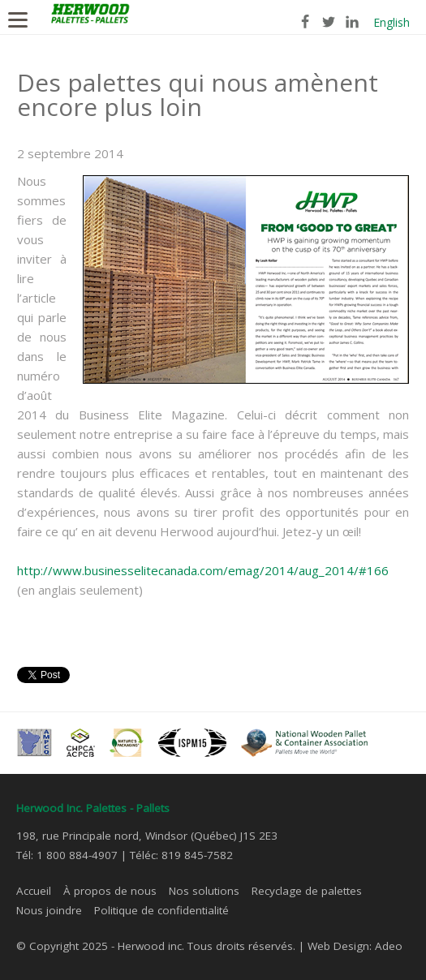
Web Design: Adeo (355, 946)
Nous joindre (49, 910)
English (392, 22)
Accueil (34, 891)
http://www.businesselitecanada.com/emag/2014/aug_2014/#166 (203, 570)
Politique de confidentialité (161, 910)
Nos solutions (204, 891)
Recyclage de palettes (307, 891)
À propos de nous (110, 891)
